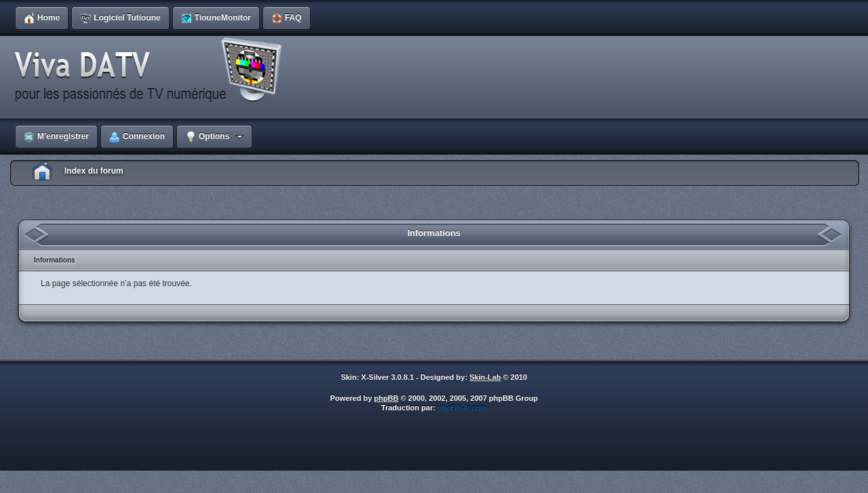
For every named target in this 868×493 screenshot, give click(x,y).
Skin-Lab (485, 377)
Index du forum (94, 171)
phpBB (387, 398)
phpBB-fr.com (462, 408)
